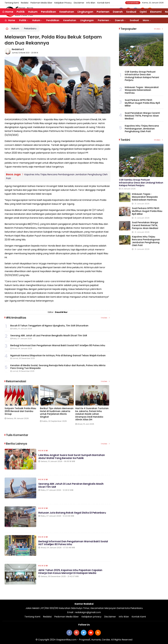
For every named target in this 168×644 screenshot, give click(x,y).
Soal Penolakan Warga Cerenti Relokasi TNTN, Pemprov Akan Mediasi (142, 116)
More (146, 20)
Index (106, 318)
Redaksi (25, 3)
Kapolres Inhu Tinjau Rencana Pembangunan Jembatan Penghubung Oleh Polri (142, 129)
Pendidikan (53, 20)
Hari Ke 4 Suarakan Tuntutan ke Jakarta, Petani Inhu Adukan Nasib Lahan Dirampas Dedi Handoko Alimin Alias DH (92, 414)
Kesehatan (70, 20)
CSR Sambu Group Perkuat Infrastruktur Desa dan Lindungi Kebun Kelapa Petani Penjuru (142, 76)
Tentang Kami (12, 3)
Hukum (36, 20)
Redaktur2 (18, 49)
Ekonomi (156, 12)
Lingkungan (87, 20)
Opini (143, 12)
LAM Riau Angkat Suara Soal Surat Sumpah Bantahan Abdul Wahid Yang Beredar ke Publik (72, 457)
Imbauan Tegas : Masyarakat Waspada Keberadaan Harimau (142, 90)
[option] (22, 403)
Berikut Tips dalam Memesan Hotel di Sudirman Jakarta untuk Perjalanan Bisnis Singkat (57, 412)
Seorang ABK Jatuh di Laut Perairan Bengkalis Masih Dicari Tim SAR (71, 486)
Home (10, 20)
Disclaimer (79, 3)
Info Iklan (91, 3)
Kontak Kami (104, 3)
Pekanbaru (30, 29)
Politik (23, 20)
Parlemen (103, 20)
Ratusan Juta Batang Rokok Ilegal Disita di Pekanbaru (72, 513)
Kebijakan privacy (63, 3)
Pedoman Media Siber (41, 3)
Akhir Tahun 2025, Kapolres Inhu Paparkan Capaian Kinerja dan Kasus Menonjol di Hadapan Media (71, 572)
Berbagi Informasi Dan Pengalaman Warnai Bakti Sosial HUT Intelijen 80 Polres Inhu (73, 543)
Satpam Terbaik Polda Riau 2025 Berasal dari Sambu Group (20, 411)
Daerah (119, 20)
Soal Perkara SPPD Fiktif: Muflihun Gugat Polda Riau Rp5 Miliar (142, 103)
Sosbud (134, 20)
